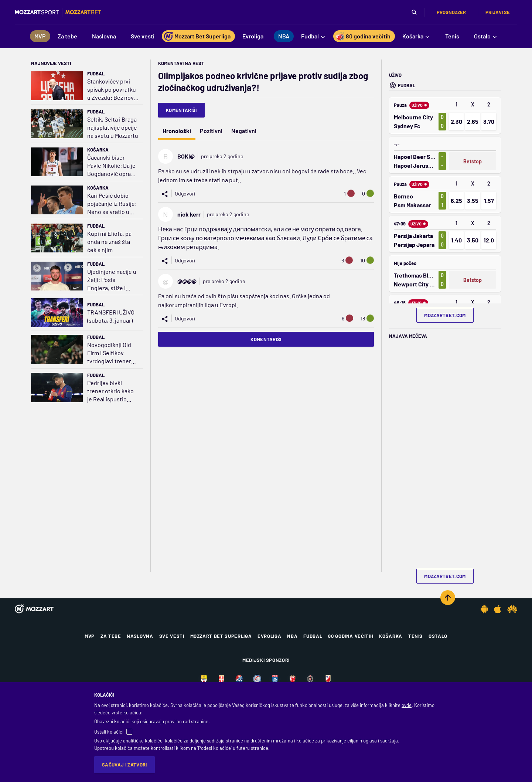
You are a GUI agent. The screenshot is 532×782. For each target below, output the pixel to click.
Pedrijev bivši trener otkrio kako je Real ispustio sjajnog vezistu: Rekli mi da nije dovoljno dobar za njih (110, 391)
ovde (407, 705)
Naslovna (140, 636)
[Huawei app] (512, 609)
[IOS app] (498, 609)
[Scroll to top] (448, 598)
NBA (292, 636)
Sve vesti (172, 636)
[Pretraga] (414, 12)
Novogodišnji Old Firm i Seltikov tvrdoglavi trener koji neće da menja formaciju (111, 353)
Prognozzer (451, 12)
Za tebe (111, 636)
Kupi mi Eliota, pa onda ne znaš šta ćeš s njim (109, 242)
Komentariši (181, 110)
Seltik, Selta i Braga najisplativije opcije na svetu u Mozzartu (113, 127)
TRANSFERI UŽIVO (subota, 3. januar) (111, 316)
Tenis (415, 636)
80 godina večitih (351, 636)
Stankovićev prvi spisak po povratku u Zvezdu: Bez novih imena (113, 90)
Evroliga (269, 636)
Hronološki (177, 131)
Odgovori (185, 193)
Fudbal (96, 74)
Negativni (244, 131)
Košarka (98, 150)
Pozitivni (211, 131)
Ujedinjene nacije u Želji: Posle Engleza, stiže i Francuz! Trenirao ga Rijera (112, 280)
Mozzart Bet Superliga (221, 636)
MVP (90, 636)
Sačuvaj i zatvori (125, 765)
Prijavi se (498, 12)
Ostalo (438, 636)
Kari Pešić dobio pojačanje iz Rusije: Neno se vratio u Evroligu (112, 204)
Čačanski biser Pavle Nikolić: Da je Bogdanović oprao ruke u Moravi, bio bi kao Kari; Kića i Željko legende (113, 166)
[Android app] (484, 609)
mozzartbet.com (445, 315)
